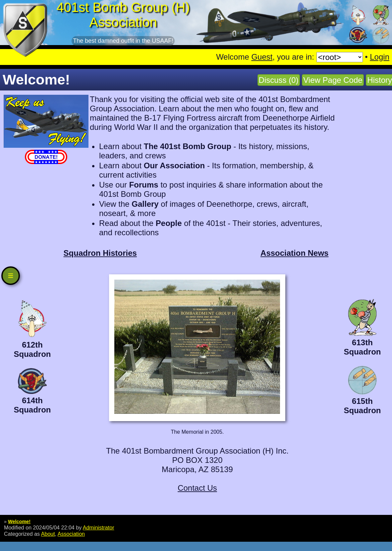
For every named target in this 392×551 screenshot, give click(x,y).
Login (380, 57)
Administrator (99, 527)
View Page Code (333, 80)
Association (71, 534)
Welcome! (19, 522)
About (48, 534)
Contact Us (197, 488)
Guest (262, 57)
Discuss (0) (279, 80)
